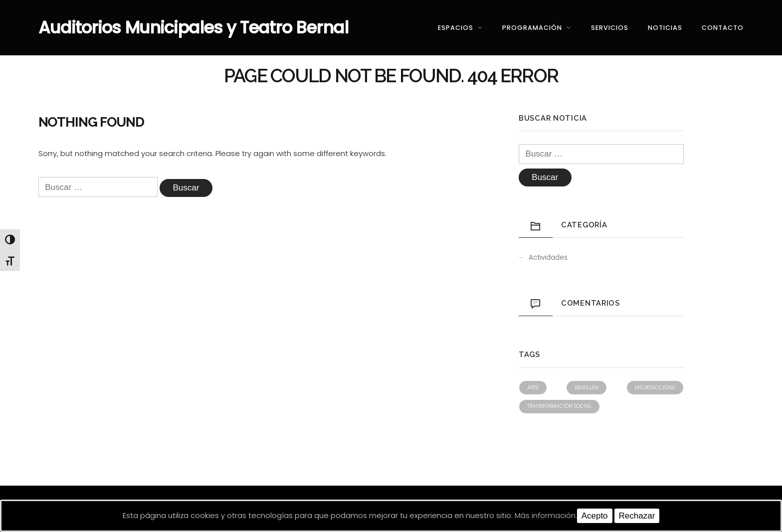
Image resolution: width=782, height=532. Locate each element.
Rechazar (637, 516)
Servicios (610, 28)
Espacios (456, 28)
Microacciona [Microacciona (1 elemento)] (655, 388)
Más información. (546, 515)
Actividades (548, 258)
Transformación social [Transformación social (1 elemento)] (559, 406)
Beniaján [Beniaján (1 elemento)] (586, 388)
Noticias (665, 28)
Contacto (723, 28)
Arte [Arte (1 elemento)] (533, 388)
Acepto (595, 516)
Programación (532, 28)
